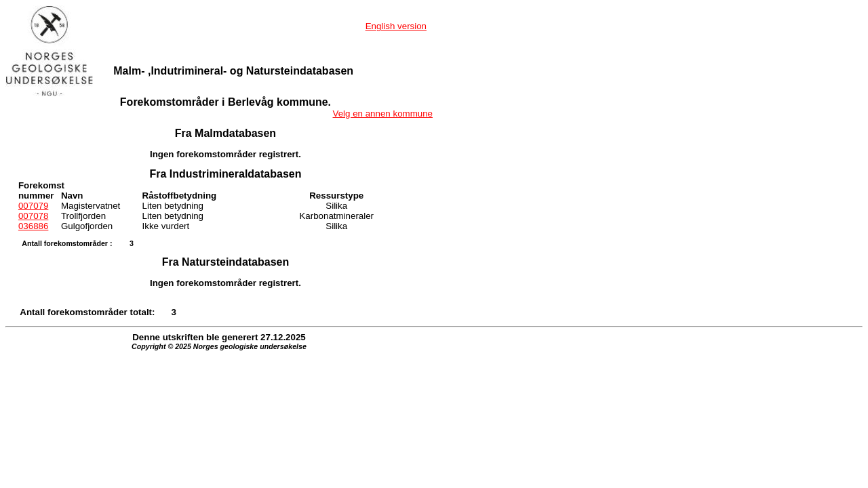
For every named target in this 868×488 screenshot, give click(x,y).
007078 (33, 216)
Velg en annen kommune (383, 114)
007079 (33, 206)
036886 (33, 226)
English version (396, 26)
